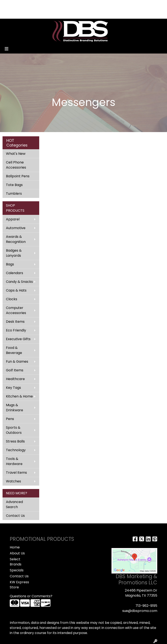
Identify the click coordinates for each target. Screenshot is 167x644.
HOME (9, 5)
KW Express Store (19, 585)
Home (15, 547)
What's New (16, 154)
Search (95, 5)
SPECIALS (39, 5)
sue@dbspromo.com (140, 611)
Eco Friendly (16, 330)
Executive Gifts (18, 339)
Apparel (13, 219)
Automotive (16, 228)
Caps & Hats (16, 290)
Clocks (12, 299)
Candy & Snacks (19, 282)
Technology (16, 450)
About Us (17, 553)
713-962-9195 (146, 606)
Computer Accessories (16, 310)
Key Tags (13, 388)
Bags (10, 264)
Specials (17, 570)
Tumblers (14, 194)
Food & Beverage (14, 350)
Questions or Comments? (31, 596)
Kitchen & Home (19, 396)
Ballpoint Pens (18, 176)
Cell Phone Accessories (16, 165)
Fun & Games (17, 361)
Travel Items (16, 473)
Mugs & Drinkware (15, 408)
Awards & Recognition (16, 239)
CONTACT (58, 5)
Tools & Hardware (14, 461)
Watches (13, 481)
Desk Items (15, 322)
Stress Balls (15, 441)
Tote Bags (14, 185)
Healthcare (15, 379)
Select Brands (16, 562)
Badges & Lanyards (14, 253)
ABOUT (23, 5)
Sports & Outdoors (14, 430)
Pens (10, 419)
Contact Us (15, 516)
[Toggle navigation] (7, 49)
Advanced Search (14, 504)
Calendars (15, 273)
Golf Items (15, 370)
